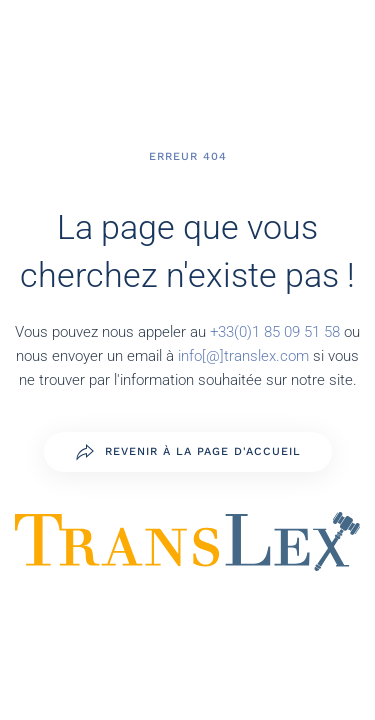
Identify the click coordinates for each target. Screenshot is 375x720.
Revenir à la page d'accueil (188, 452)
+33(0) (231, 332)
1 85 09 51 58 (298, 332)
